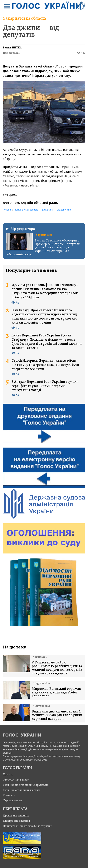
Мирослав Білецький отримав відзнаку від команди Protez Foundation (56, 692)
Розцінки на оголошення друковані (26, 785)
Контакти (9, 795)
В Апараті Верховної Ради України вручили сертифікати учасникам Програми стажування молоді (45, 386)
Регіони (7, 210)
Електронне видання (16, 821)
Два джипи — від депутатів (31, 31)
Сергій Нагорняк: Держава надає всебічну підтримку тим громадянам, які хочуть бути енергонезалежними (45, 365)
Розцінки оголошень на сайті (22, 790)
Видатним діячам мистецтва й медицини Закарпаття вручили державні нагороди (57, 715)
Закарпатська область (25, 18)
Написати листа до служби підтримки (28, 826)
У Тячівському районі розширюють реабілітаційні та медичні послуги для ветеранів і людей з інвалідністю (57, 668)
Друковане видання (16, 816)
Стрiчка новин (12, 800)
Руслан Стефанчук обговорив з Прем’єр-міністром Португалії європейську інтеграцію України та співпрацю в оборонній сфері (44, 247)
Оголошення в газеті (16, 780)
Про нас (8, 774)
